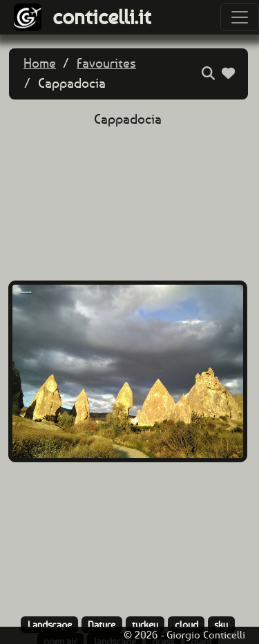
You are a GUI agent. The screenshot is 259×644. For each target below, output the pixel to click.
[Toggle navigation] (240, 17)
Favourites (106, 63)
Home (40, 63)
